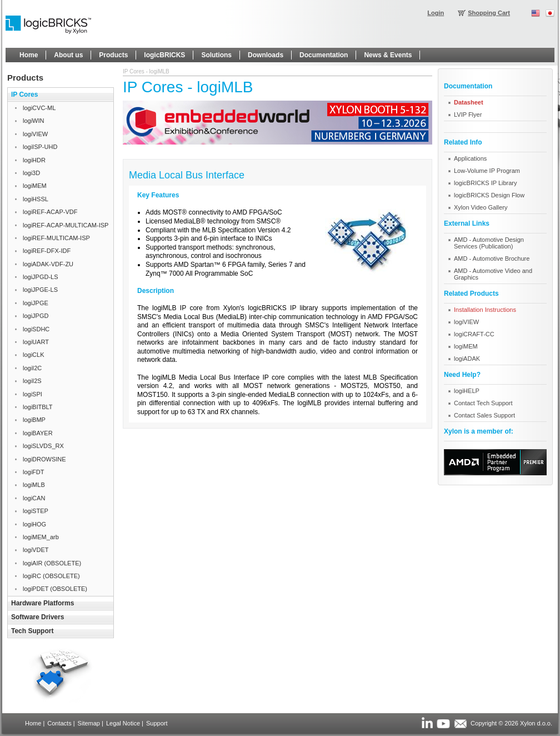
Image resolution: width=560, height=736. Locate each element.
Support (157, 723)
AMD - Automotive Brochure (492, 258)
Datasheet (469, 102)
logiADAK (467, 359)
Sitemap (89, 723)
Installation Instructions (485, 310)
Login (436, 13)
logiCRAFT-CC (474, 334)
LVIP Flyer (468, 115)
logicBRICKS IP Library (486, 183)
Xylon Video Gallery (481, 207)
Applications (470, 158)
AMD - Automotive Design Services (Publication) (489, 243)
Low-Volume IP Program (487, 171)
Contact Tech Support (483, 403)
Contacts (59, 723)
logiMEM (466, 346)
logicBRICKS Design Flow (489, 195)
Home (33, 723)
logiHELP (467, 391)
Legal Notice (123, 723)
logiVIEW (466, 322)
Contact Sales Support (484, 415)
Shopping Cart (489, 13)
